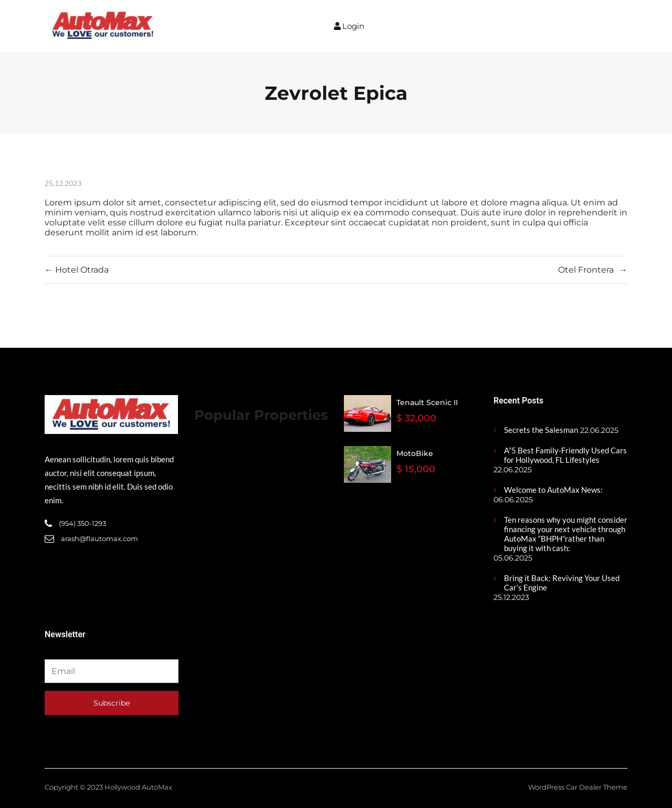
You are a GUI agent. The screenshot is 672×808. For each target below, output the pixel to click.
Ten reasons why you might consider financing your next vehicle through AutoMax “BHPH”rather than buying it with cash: (566, 534)
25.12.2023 (63, 183)
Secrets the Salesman (541, 430)
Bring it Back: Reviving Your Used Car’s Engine (562, 583)
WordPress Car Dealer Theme (578, 787)
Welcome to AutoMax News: (553, 490)
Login (349, 26)
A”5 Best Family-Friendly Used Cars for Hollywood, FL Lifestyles (565, 455)
